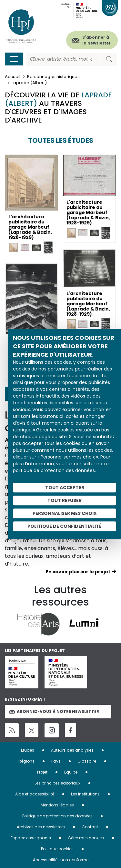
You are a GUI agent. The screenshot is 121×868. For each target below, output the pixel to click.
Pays (56, 761)
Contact (90, 827)
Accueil (13, 77)
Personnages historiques (53, 77)
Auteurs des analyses (72, 750)
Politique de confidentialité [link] (65, 526)
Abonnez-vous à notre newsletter (54, 711)
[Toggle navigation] (14, 59)
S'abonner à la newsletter (96, 40)
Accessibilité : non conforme (61, 860)
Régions (26, 761)
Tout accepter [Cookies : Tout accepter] (65, 488)
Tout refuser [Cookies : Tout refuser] (65, 500)
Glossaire (87, 761)
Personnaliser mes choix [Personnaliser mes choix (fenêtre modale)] (65, 513)
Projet (42, 772)
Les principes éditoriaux (57, 783)
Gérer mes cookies (86, 838)
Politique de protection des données (57, 816)
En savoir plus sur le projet (78, 572)
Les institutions (85, 794)
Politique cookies (57, 849)
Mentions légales (57, 805)
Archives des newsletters (41, 827)
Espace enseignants (31, 838)
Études (28, 750)
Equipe (71, 772)
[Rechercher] (63, 59)
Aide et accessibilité (35, 794)
